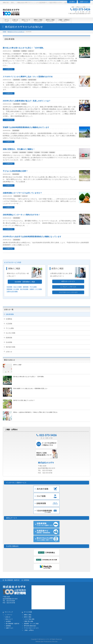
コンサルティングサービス (68, 287)
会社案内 (72, 2)
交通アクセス (84, 2)
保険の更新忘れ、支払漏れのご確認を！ (19, 149)
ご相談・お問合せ (29, 629)
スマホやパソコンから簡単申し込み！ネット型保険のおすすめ (28, 77)
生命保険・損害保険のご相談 (25, 282)
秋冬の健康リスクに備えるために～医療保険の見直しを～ (31, 388)
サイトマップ (9, 611)
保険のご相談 (14, 269)
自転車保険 (17, 51)
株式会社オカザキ (44, 638)
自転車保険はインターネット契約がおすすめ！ (21, 215)
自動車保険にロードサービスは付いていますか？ (22, 193)
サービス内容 (28, 611)
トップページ (8, 614)
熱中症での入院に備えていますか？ (24, 400)
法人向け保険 (11, 333)
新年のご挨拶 (17, 365)
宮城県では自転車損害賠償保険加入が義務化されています (26, 127)
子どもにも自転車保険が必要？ (15, 171)
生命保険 (15, 152)
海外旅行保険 (32, 80)
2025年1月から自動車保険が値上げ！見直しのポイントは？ (27, 101)
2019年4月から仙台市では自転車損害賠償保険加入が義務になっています (32, 237)
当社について (9, 618)
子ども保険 (45, 152)
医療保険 (52, 152)
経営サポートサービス (68, 281)
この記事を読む (9, 69)
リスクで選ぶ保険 (29, 618)
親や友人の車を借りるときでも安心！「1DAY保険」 (24, 48)
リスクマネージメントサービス (68, 292)
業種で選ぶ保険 (29, 621)
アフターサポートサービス (31, 627)
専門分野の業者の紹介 (30, 625)
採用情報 (26, 579)
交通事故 (24, 51)
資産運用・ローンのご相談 (31, 623)
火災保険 (37, 152)
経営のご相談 (58, 269)
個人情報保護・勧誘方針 (12, 579)
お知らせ (31, 51)
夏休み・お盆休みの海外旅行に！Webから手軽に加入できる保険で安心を (35, 412)
